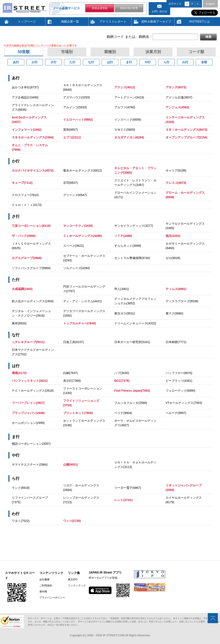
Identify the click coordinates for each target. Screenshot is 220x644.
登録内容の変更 (129, 8)
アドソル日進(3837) (179, 97)
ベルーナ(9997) (176, 413)
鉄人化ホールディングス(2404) (33, 301)
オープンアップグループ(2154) (186, 137)
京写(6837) (70, 183)
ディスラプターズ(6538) (182, 301)
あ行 (16, 62)
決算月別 (153, 52)
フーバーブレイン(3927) (28, 403)
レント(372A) (123, 500)
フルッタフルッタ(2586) (131, 403)
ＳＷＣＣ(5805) (125, 130)
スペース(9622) (73, 246)
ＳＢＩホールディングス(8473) (186, 130)
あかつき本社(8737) (25, 87)
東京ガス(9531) (125, 313)
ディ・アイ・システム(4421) (82, 301)
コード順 (196, 52)
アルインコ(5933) (75, 107)
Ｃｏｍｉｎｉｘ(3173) (27, 205)
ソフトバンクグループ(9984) (31, 268)
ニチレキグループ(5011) (28, 342)
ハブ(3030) (122, 373)
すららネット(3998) (128, 246)
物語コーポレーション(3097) (31, 444)
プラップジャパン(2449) (28, 413)
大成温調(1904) (22, 289)
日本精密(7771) (176, 342)
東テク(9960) (174, 313)
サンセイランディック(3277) (134, 226)
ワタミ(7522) (21, 521)
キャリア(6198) (176, 170)
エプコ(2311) (72, 137)
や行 (148, 62)
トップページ (27, 21)
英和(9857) (70, 130)
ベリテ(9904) (123, 413)
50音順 (24, 52)
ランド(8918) (21, 488)
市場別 (67, 52)
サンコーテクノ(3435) (78, 226)
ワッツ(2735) (72, 521)
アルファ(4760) (125, 107)
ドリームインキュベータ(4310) (135, 323)
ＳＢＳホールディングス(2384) (33, 137)
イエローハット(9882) (78, 120)
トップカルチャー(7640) (79, 323)
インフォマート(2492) (27, 130)
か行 (35, 62)
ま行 (129, 62)
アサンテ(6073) (176, 87)
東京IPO (73, 580)
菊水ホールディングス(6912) (82, 170)
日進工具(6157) (73, 342)
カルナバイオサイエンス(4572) (33, 170)
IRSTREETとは (199, 21)
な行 (91, 62)
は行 (110, 62)
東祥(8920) (19, 323)
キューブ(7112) (22, 183)
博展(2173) (19, 373)
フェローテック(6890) (180, 391)
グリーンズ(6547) (75, 195)
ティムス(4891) (176, 289)
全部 (204, 62)
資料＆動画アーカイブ (156, 21)
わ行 (185, 62)
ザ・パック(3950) (24, 236)
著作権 (43, 592)
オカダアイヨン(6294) (129, 137)
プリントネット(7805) (78, 413)
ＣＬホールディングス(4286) (82, 236)
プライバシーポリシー (52, 598)
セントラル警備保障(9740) (132, 258)
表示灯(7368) (72, 381)
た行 (72, 62)
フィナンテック (77, 586)
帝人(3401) (122, 289)
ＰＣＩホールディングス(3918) (33, 391)
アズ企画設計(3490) (25, 97)
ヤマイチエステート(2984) (30, 465)
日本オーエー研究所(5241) (132, 342)
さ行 (53, 62)
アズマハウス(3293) (76, 97)
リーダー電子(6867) (128, 488)
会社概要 (44, 580)
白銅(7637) (70, 373)
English (210, 4)
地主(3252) (173, 236)
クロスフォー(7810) (25, 195)
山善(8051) (70, 465)
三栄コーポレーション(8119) (31, 226)
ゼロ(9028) (173, 258)
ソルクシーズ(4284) (76, 268)
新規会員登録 (100, 8)
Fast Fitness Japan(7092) (132, 391)
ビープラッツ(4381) (179, 381)
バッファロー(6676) (179, 373)
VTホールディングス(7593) (184, 403)
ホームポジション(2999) (28, 423)
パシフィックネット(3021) (30, 381)
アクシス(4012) (125, 87)
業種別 (110, 52)
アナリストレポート (113, 21)
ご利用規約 (46, 586)
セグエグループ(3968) (27, 258)
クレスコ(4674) (176, 183)
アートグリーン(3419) (129, 97)
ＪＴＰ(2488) (123, 236)
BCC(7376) (122, 381)
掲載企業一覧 (70, 21)
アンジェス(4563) (177, 107)
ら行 (167, 62)
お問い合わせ (159, 11)
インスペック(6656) (128, 120)
